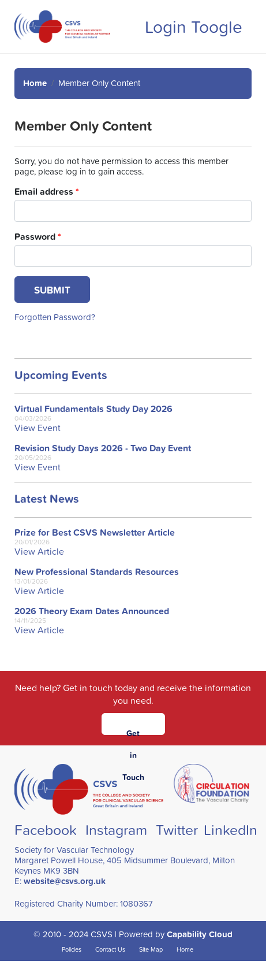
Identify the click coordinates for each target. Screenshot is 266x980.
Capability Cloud (200, 934)
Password (38, 237)
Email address (47, 192)
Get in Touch (133, 731)
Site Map (151, 949)
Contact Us (110, 949)
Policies (72, 949)
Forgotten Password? (55, 317)
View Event (38, 428)
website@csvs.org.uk (65, 881)
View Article (39, 552)
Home (35, 83)
